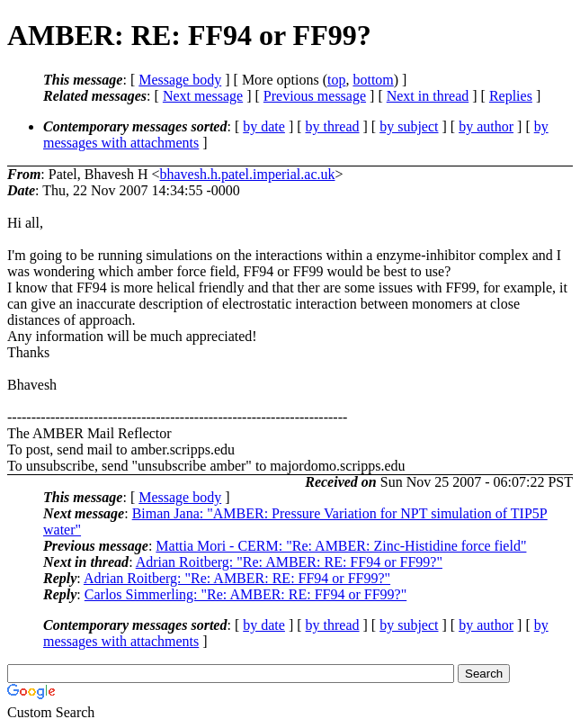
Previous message (315, 96)
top (336, 80)
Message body (180, 80)
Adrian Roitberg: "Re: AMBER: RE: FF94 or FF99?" (289, 562)
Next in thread (428, 96)
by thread (333, 126)
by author (486, 126)
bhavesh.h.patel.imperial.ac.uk (247, 174)
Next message (203, 96)
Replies (511, 96)
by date (264, 126)
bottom (373, 80)
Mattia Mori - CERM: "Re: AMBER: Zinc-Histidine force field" (341, 546)
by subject (409, 126)
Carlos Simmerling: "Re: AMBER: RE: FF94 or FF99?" (245, 594)
